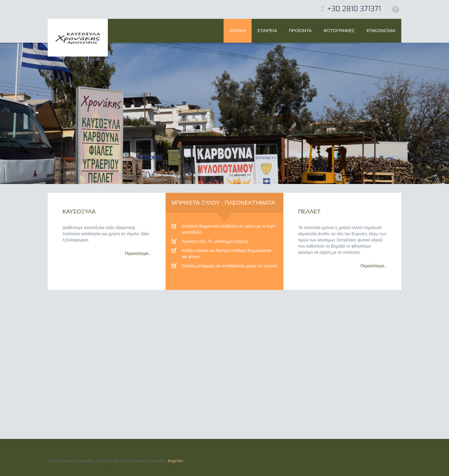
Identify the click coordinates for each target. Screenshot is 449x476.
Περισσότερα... (138, 254)
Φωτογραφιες (339, 31)
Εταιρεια (267, 31)
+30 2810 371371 (354, 9)
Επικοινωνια (381, 31)
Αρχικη (238, 31)
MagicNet (175, 461)
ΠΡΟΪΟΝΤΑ (300, 31)
